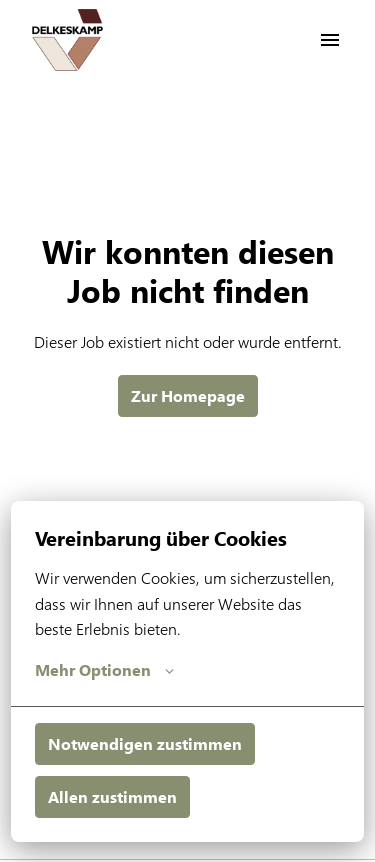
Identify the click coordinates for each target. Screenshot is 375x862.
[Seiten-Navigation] (330, 40)
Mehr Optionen (104, 670)
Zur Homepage (188, 395)
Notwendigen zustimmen (145, 743)
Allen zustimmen (112, 796)
